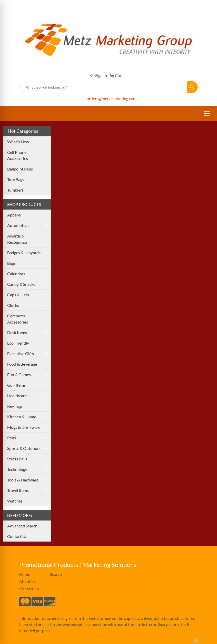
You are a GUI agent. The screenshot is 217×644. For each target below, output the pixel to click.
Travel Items (18, 490)
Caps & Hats (18, 295)
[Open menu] (207, 113)
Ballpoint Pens (20, 169)
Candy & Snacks (21, 284)
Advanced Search (22, 526)
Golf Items (16, 385)
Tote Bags (16, 179)
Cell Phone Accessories (18, 155)
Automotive (18, 225)
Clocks (13, 305)
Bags (11, 263)
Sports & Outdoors (24, 448)
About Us (28, 581)
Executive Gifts (21, 353)
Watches (15, 501)
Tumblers (15, 190)
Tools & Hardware (23, 480)
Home (25, 574)
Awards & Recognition (18, 239)
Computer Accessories (18, 319)
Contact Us (17, 536)
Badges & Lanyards (24, 253)
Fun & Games (19, 375)
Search (56, 574)
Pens (12, 438)
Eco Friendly (18, 343)
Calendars (16, 274)
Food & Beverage (22, 364)
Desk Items (17, 332)
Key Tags (15, 406)
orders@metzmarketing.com (112, 98)
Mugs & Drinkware (24, 427)
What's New (18, 142)
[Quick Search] (103, 87)
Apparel (14, 215)
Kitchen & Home (22, 417)
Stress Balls (17, 459)
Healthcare (17, 396)
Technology (17, 469)
